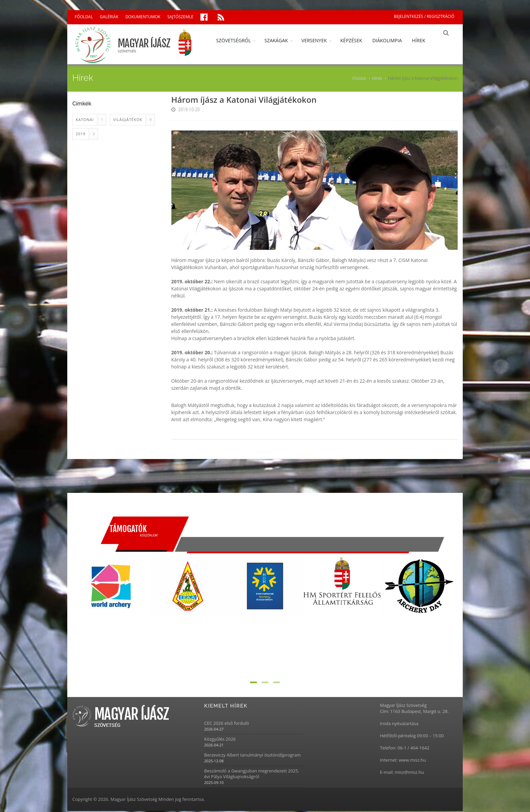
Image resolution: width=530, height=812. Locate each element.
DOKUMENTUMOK (143, 17)
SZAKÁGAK (281, 40)
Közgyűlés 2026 (220, 740)
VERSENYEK (319, 40)
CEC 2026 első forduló (227, 724)
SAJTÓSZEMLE (180, 17)
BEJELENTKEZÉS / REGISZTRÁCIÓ (424, 16)
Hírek (377, 79)
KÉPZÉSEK (356, 40)
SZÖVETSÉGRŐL (238, 40)
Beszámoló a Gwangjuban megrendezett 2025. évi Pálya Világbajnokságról (252, 774)
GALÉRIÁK (109, 17)
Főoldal (359, 79)
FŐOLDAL (84, 17)
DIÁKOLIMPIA (392, 40)
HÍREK (423, 40)
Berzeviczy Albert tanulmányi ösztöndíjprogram (252, 756)
